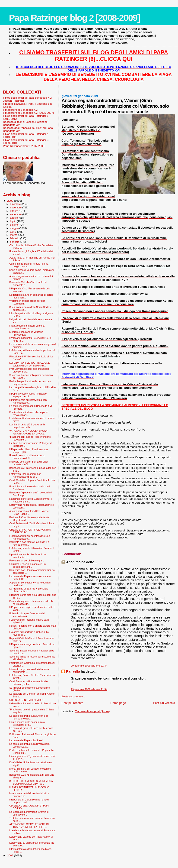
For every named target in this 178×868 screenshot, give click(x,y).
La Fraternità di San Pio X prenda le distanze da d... (29, 590)
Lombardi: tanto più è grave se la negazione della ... (27, 426)
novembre (16, 207)
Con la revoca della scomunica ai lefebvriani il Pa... (27, 723)
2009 (11, 201)
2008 (11, 855)
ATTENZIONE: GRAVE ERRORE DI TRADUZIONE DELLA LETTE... (29, 826)
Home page (118, 703)
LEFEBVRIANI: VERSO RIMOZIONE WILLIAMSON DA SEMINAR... (30, 364)
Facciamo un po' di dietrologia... (27, 560)
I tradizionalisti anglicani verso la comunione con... (27, 327)
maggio (15, 228)
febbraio (15, 238)
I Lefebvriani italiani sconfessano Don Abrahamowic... (30, 537)
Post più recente (72, 703)
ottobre (15, 211)
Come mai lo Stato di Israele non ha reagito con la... (29, 265)
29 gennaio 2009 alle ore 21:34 (89, 666)
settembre (16, 214)
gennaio (15, 242)
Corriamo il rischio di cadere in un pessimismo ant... (27, 565)
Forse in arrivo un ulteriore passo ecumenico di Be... (27, 457)
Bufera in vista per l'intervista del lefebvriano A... (27, 615)
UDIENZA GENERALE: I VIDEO (27, 700)
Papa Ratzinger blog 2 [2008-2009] (74, 18)
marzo (14, 235)
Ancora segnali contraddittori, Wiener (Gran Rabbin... (29, 512)
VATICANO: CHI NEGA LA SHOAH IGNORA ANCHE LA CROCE (28, 432)
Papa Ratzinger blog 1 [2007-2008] (24, 146)
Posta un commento (73, 696)
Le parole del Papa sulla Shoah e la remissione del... (29, 717)
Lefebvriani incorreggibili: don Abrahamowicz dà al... (25, 475)
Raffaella (73, 671)
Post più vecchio (164, 703)
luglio (14, 221)
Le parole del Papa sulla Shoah (26, 740)
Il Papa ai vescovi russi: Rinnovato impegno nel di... (28, 395)
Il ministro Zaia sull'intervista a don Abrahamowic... (28, 401)
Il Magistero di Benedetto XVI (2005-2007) (28, 113)
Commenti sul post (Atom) (92, 711)
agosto (14, 218)
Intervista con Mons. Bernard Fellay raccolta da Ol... (29, 463)
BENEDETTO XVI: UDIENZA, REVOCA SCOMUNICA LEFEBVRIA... (31, 782)
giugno (14, 225)
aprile (14, 232)
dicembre (16, 204)
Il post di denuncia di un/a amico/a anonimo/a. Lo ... (28, 556)
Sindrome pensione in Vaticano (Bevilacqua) (26, 333)
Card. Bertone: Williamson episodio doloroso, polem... (28, 683)
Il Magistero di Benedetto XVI (21, 110)
